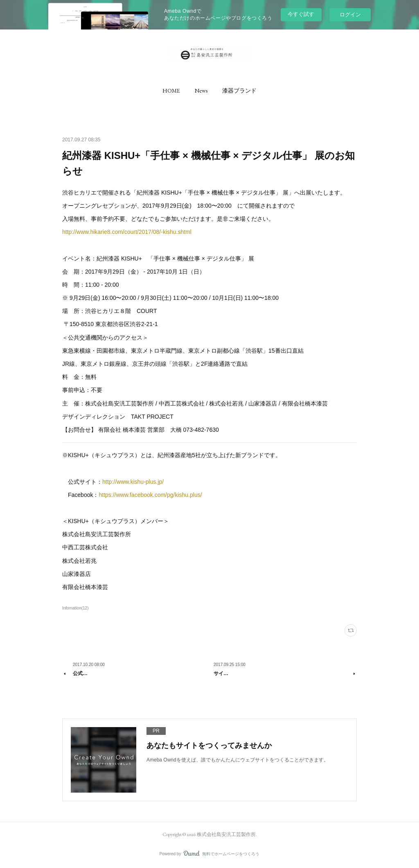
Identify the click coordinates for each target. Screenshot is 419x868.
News (201, 91)
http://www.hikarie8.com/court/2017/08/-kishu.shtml (127, 232)
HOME (171, 91)
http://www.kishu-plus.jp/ (133, 482)
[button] (171, 91)
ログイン (350, 15)
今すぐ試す (301, 14)
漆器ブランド (239, 91)
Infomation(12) (75, 608)
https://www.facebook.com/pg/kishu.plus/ (150, 495)
